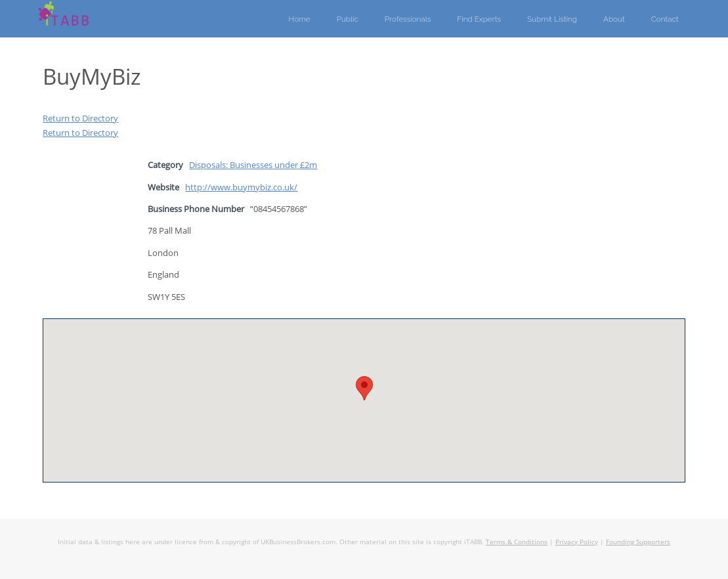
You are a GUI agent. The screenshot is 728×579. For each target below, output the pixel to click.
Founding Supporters (638, 542)
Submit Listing (552, 19)
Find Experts (479, 19)
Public (348, 19)
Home (300, 19)
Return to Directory (80, 118)
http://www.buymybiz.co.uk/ (241, 187)
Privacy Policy (577, 542)
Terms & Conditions (517, 542)
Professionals (408, 19)
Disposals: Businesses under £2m (253, 165)
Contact (665, 19)
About (614, 19)
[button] (364, 388)
